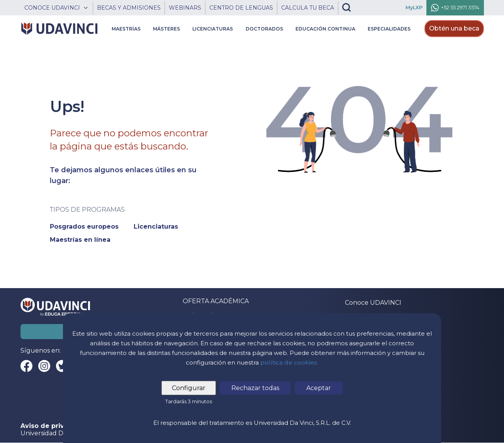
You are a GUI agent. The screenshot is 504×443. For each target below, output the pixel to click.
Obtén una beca (454, 28)
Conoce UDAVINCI (373, 303)
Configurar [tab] (189, 388)
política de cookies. (289, 362)
